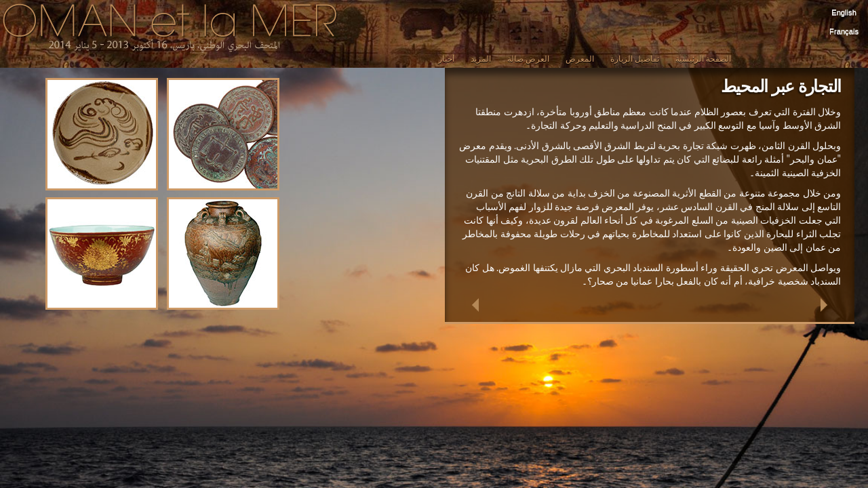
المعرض (580, 59)
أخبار (446, 59)
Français (844, 31)
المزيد (481, 59)
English (844, 12)
